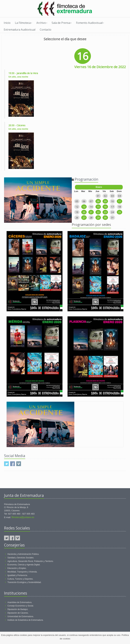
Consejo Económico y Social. (21, 606)
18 (120, 207)
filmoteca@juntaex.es (23, 517)
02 (105, 196)
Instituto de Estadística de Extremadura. (25, 620)
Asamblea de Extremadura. (20, 602)
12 (77, 207)
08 (98, 201)
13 (84, 207)
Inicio (7, 23)
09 (105, 201)
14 (91, 207)
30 (105, 218)
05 (77, 201)
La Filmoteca (24, 23)
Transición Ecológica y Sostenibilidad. (24, 582)
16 (105, 207)
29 (98, 218)
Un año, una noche (18, 77)
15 (98, 207)
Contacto (46, 30)
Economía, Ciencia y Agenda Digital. (24, 565)
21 (91, 212)
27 (84, 218)
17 (112, 207)
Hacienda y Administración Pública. (23, 554)
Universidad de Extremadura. (21, 616)
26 (77, 218)
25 (120, 212)
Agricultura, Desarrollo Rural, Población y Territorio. (31, 561)
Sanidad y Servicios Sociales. (21, 558)
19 (77, 212)
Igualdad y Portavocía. (18, 575)
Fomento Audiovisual (90, 23)
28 (91, 218)
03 (112, 196)
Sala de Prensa (62, 23)
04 (120, 196)
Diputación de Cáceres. (18, 613)
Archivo (42, 23)
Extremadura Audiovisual (20, 30)
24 (112, 212)
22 (98, 212)
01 (98, 196)
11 (120, 201)
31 (112, 218)
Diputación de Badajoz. (18, 609)
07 (91, 201)
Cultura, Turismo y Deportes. (20, 579)
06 (84, 201)
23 (105, 212)
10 (112, 201)
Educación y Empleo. (17, 568)
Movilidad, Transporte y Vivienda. (22, 572)
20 (84, 212)
